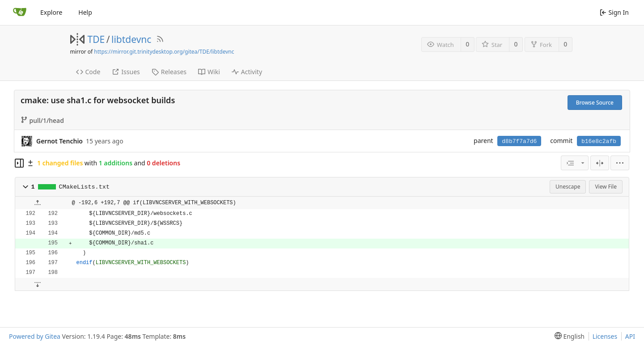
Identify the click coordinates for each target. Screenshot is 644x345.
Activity (247, 72)
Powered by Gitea (35, 336)
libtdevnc (131, 39)
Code (88, 72)
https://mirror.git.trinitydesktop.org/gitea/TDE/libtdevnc (164, 52)
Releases (169, 72)
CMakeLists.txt (84, 187)
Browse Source (595, 103)
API (630, 336)
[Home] (20, 13)
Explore (51, 12)
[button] (25, 187)
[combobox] (575, 163)
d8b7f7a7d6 (519, 141)
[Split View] (600, 163)
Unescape (568, 187)
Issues (126, 72)
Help (85, 12)
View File (606, 187)
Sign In (614, 12)
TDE (96, 39)
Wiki (209, 72)
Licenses (605, 336)
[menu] (620, 163)
